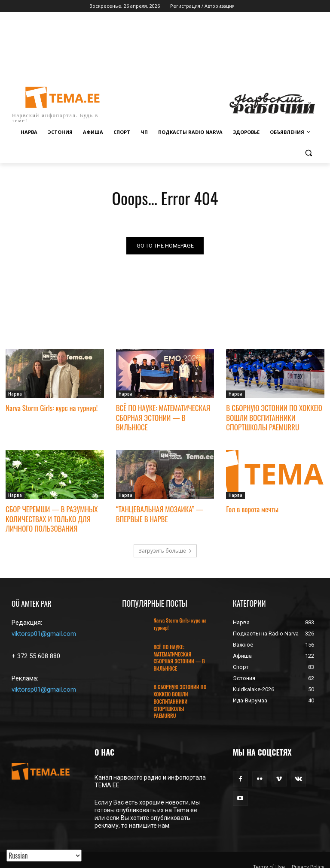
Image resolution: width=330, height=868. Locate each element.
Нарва (15, 394)
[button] (308, 153)
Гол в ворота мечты (252, 509)
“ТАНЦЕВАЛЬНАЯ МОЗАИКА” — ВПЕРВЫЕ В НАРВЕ (160, 514)
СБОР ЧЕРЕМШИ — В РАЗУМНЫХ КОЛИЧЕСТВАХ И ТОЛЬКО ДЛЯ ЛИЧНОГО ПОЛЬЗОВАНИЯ (52, 519)
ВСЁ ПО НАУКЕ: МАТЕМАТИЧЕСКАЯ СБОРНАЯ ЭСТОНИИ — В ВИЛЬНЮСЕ (163, 418)
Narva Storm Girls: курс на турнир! (52, 408)
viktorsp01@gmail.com (44, 634)
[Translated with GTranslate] (44, 856)
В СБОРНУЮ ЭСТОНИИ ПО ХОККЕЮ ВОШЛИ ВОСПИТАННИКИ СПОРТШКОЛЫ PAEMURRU (274, 418)
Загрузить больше (165, 551)
